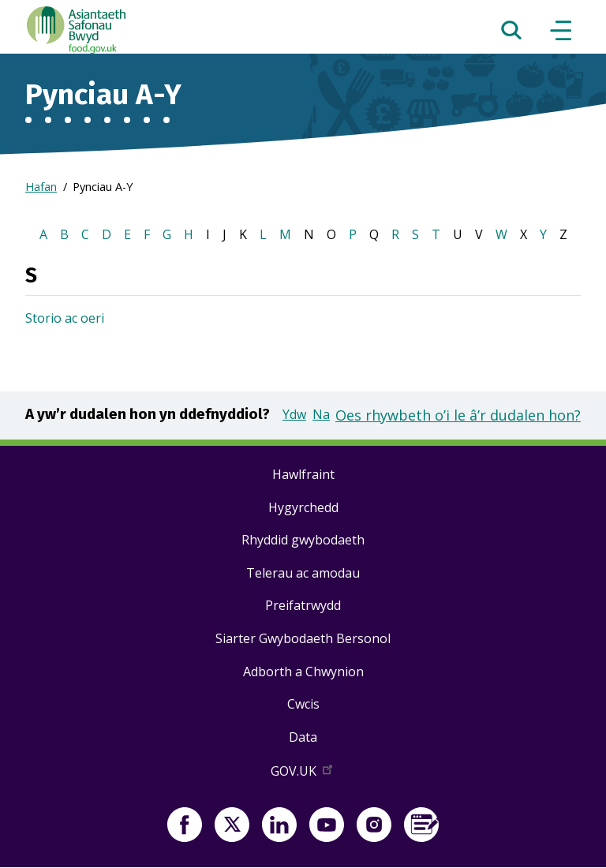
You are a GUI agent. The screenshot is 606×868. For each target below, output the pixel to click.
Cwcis (303, 704)
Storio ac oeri (65, 318)
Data (303, 737)
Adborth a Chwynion (303, 672)
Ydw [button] (294, 414)
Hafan (41, 187)
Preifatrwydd (303, 605)
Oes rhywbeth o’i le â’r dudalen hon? (458, 415)
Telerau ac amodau (303, 573)
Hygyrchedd (303, 507)
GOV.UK (303, 774)
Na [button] (321, 414)
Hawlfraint (303, 474)
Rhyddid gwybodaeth (303, 540)
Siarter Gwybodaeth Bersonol (303, 638)
